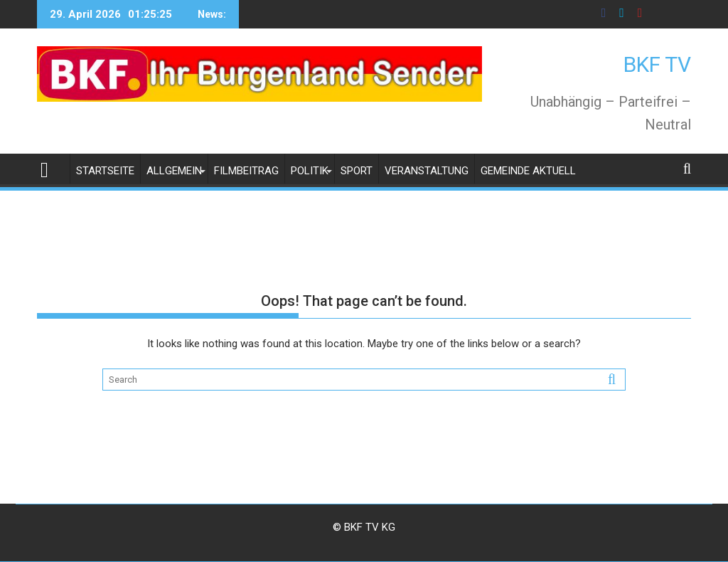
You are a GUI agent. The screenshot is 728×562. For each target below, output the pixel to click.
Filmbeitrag (246, 171)
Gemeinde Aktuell (528, 171)
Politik (310, 171)
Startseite (105, 171)
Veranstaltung (427, 171)
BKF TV (657, 64)
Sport (357, 171)
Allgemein (174, 171)
